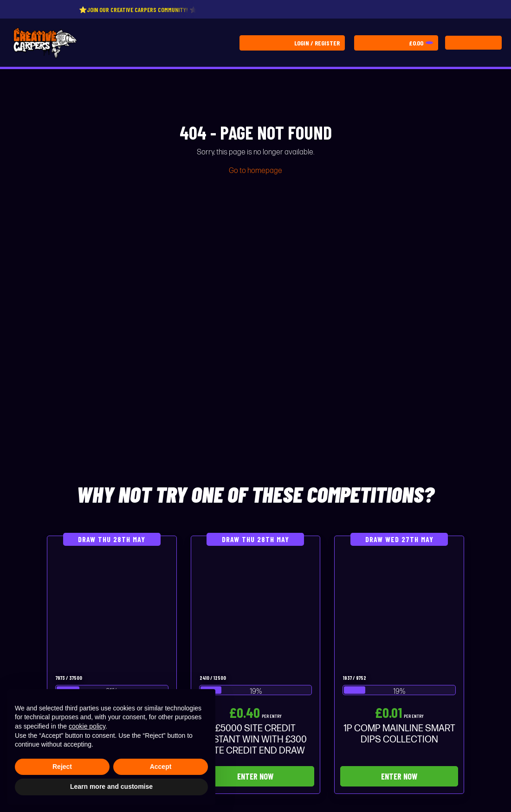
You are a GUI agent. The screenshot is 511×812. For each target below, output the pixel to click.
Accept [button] (161, 767)
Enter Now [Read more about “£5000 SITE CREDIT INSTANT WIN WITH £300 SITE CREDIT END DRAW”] (255, 776)
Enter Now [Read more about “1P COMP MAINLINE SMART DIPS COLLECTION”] (399, 776)
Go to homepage (255, 171)
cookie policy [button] (87, 726)
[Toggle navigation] (473, 43)
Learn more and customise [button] (111, 786)
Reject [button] (62, 767)
